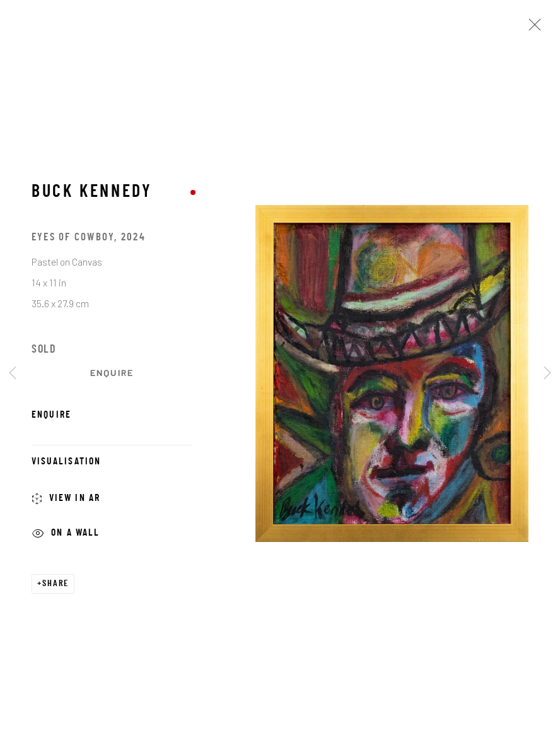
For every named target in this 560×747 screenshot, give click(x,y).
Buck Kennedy (92, 193)
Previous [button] (13, 374)
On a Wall (66, 535)
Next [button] (547, 374)
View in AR (66, 500)
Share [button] (55, 584)
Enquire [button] (112, 373)
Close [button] (532, 28)
